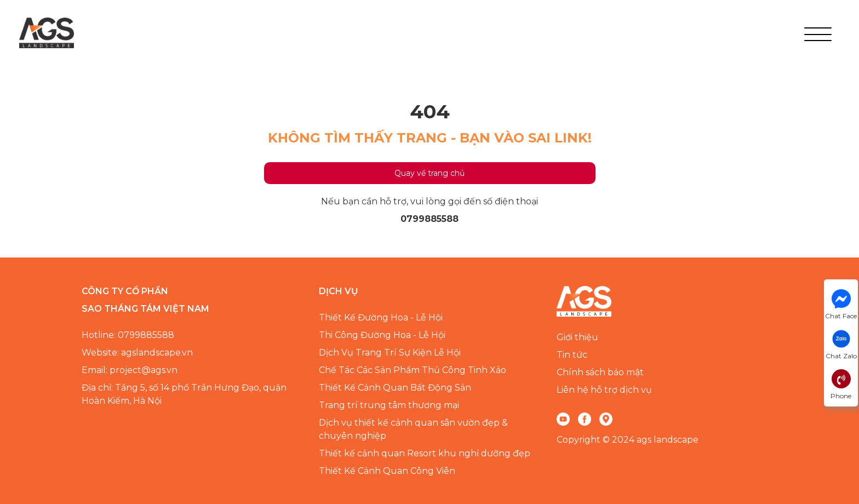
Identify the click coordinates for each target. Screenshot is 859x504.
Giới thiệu (577, 337)
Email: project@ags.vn (130, 370)
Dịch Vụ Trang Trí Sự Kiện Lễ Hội (390, 353)
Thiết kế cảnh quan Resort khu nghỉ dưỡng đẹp (425, 453)
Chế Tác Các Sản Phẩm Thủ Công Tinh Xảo (413, 370)
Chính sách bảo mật (600, 372)
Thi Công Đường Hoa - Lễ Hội (382, 335)
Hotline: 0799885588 (128, 335)
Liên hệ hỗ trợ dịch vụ (604, 390)
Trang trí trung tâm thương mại (389, 405)
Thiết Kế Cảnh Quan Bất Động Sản (395, 388)
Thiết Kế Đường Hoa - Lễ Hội (381, 317)
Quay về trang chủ (429, 173)
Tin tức (572, 355)
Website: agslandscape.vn (137, 353)
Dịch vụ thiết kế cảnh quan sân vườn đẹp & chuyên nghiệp (413, 429)
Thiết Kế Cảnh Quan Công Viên (387, 471)
